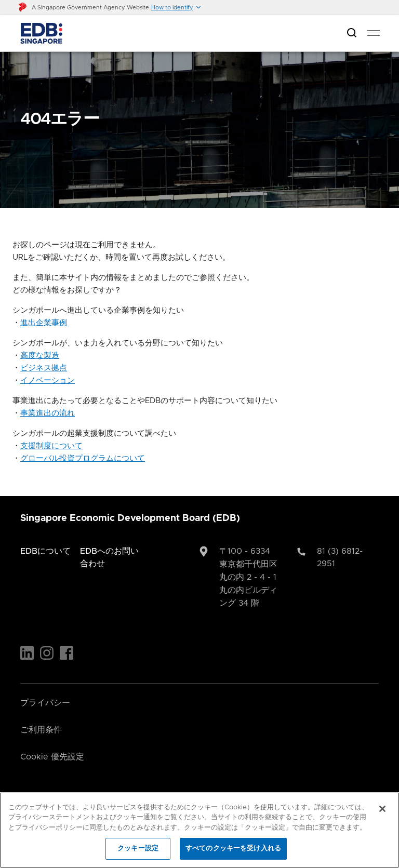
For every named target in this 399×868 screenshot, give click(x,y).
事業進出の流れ (48, 413)
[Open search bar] (352, 34)
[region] (199, 830)
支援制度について (51, 446)
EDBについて (45, 551)
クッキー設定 (138, 849)
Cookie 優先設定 (52, 757)
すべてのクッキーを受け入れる (233, 849)
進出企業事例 (44, 323)
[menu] (374, 33)
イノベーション (48, 380)
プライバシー (45, 703)
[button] (176, 8)
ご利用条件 (41, 730)
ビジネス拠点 (44, 368)
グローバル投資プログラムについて (83, 458)
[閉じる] (382, 809)
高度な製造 (40, 356)
